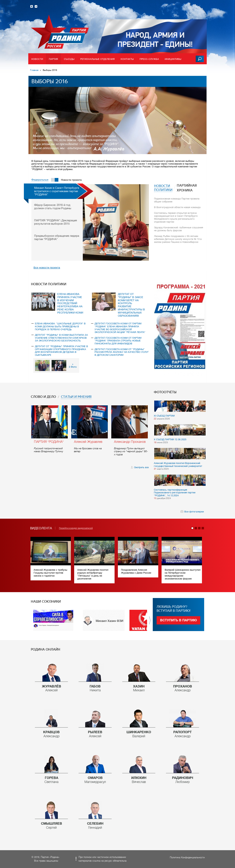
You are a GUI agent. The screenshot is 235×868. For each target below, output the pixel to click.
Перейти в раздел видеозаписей (76, 528)
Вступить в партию (178, 620)
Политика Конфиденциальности (187, 857)
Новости (37, 59)
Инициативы (173, 59)
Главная (34, 70)
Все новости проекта (47, 268)
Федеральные (40, 180)
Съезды (69, 59)
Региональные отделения (97, 59)
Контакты (127, 59)
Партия (54, 59)
